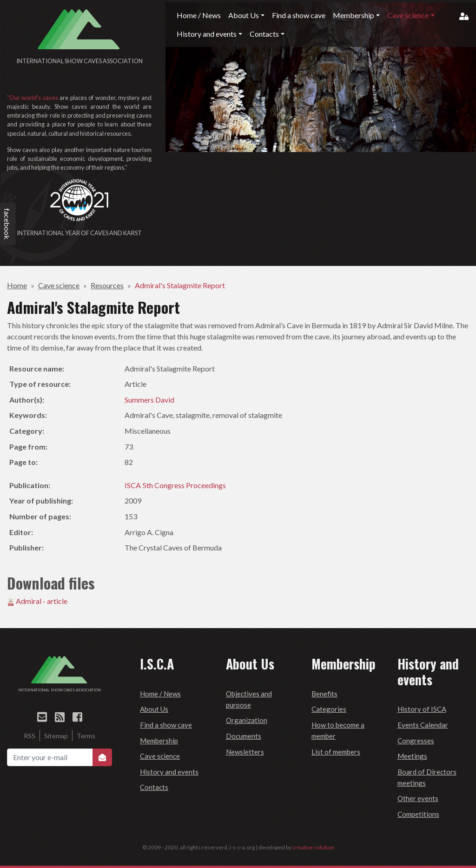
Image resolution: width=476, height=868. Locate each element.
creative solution (313, 847)
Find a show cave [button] (299, 15)
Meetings (412, 756)
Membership (159, 741)
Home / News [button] (199, 15)
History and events (169, 772)
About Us (154, 709)
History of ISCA (422, 709)
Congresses (416, 741)
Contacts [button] (264, 34)
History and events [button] (207, 34)
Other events (418, 798)
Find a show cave (166, 725)
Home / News (160, 694)
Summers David (149, 400)
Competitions (418, 814)
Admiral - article (42, 601)
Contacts (154, 787)
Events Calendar (423, 725)
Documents (244, 736)
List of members (336, 752)
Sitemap (56, 736)
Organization (247, 720)
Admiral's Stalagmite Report (180, 285)
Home (17, 285)
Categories (329, 709)
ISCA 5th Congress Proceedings (175, 485)
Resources (107, 285)
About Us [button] (244, 15)
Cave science (59, 285)
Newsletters (245, 752)
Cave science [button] (408, 15)
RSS (30, 736)
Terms (86, 736)
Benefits (324, 694)
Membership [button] (354, 15)
